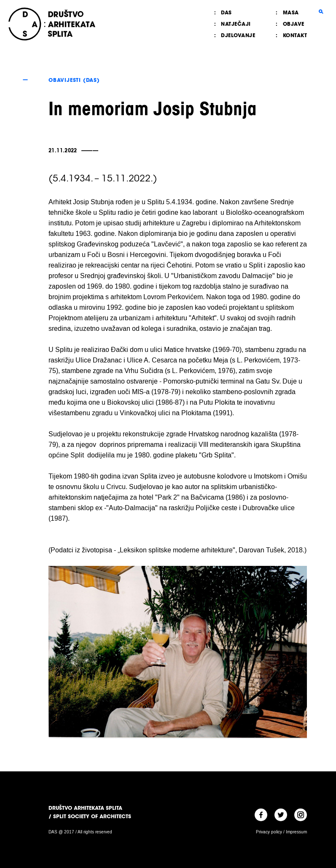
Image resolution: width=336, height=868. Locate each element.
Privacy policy (269, 832)
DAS (226, 12)
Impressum (296, 832)
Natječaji (236, 24)
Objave (294, 24)
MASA (291, 12)
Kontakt (295, 35)
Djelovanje (238, 35)
